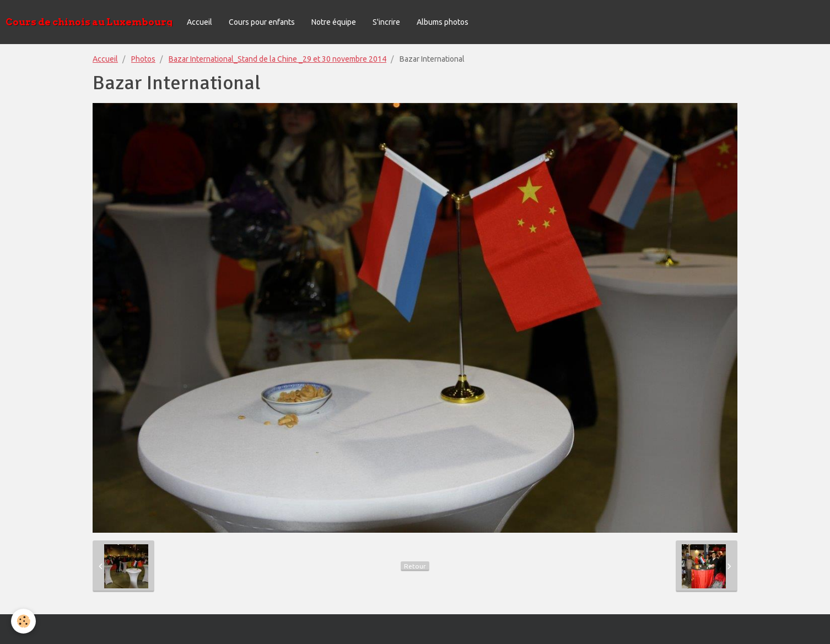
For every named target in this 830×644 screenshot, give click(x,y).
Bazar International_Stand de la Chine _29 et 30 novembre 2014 (277, 59)
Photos (143, 59)
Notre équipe (334, 22)
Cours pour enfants (262, 22)
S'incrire (386, 22)
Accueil (200, 22)
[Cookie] (23, 621)
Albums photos (443, 22)
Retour (415, 566)
